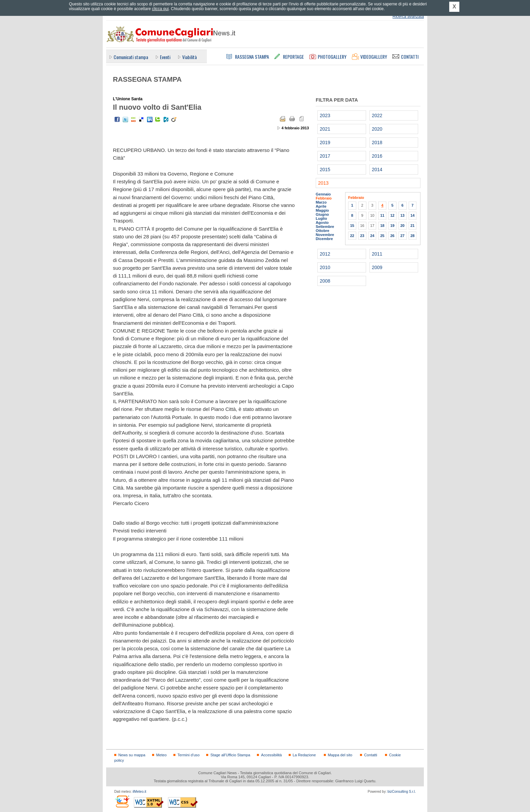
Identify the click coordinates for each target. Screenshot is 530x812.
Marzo (321, 202)
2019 (325, 142)
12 (392, 215)
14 (412, 215)
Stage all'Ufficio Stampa (230, 755)
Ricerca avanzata (408, 17)
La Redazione (304, 755)
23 (362, 236)
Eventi (165, 57)
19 (392, 226)
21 (412, 226)
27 (402, 236)
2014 (377, 169)
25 (382, 236)
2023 (325, 115)
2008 (325, 281)
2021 (325, 129)
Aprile (321, 206)
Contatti (370, 755)
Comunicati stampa (131, 57)
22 (352, 236)
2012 (325, 254)
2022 (377, 115)
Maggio (322, 210)
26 (392, 236)
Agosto (322, 222)
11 (382, 215)
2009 (377, 267)
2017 (325, 156)
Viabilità (189, 57)
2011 (377, 254)
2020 (377, 129)
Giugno (322, 214)
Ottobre (322, 231)
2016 (377, 156)
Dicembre (324, 239)
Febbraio (324, 198)
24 (372, 236)
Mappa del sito (340, 755)
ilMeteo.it (139, 792)
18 (382, 226)
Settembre (325, 227)
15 (352, 226)
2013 (323, 183)
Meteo (161, 755)
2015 (325, 169)
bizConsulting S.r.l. (402, 792)
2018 (377, 142)
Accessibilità (271, 755)
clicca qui (160, 9)
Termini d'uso (188, 755)
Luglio (321, 218)
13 (402, 215)
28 (412, 236)
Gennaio (323, 194)
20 (402, 226)
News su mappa (132, 755)
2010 (325, 267)
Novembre (325, 235)
